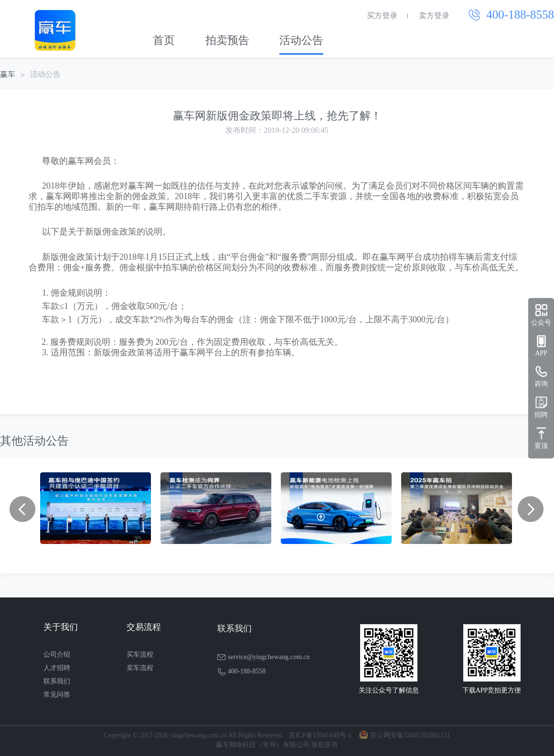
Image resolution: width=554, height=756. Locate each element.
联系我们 (57, 681)
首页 (164, 40)
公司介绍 (57, 655)
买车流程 (140, 655)
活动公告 (301, 40)
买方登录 (382, 16)
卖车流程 (140, 668)
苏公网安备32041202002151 (410, 735)
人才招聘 (57, 668)
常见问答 (57, 695)
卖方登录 (434, 16)
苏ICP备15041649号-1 (320, 735)
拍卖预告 (227, 40)
